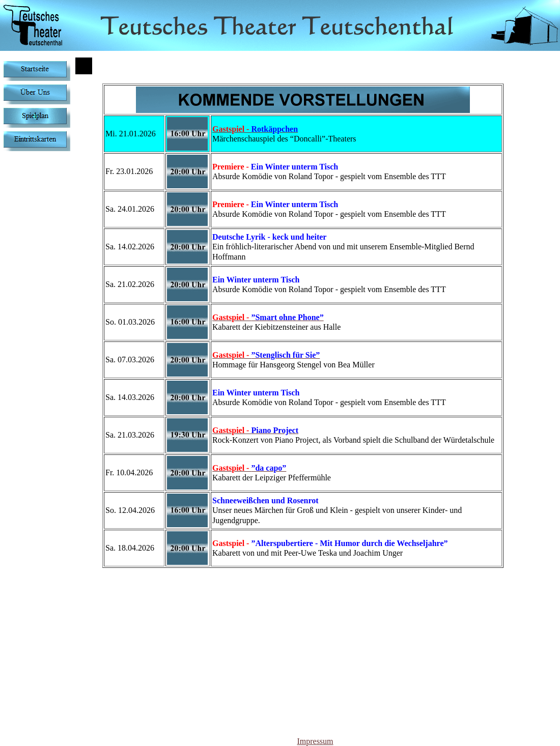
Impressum (315, 741)
